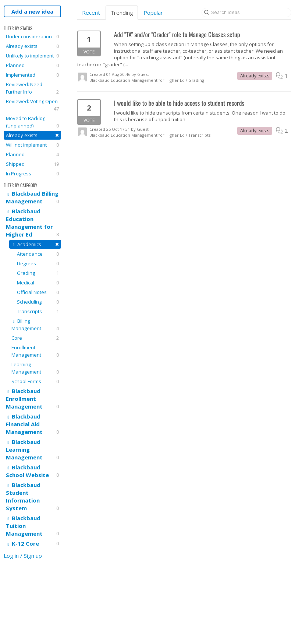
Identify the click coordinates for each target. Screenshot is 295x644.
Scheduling (38, 302)
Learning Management (35, 368)
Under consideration (32, 36)
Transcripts (38, 311)
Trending (122, 13)
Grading (38, 273)
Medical (38, 283)
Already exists (32, 46)
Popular (153, 13)
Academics (35, 244)
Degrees (38, 263)
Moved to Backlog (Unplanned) (32, 122)
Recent (91, 13)
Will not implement (32, 145)
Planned (32, 65)
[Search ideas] (246, 13)
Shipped (32, 164)
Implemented (32, 75)
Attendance (38, 254)
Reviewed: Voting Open (32, 105)
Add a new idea (32, 11)
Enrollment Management (35, 351)
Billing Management (35, 325)
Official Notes (38, 292)
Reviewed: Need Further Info (32, 88)
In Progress (32, 174)
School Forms (35, 381)
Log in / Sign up (23, 556)
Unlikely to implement (32, 56)
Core (35, 338)
